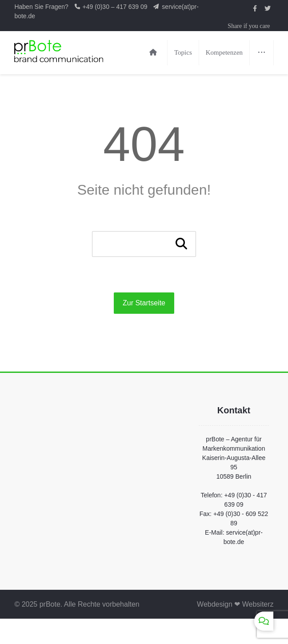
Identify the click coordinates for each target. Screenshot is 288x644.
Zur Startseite (144, 303)
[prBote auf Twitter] (268, 8)
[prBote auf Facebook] (255, 8)
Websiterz (258, 604)
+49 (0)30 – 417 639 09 (116, 7)
